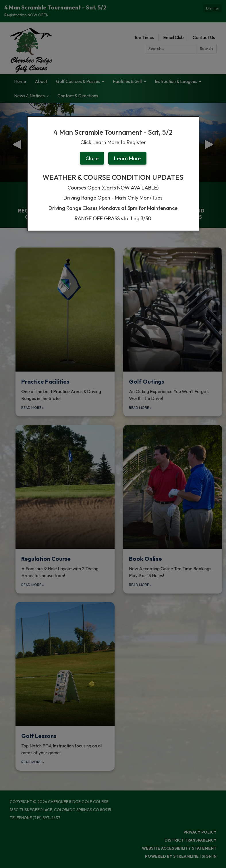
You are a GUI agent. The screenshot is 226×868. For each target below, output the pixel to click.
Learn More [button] (127, 158)
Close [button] (92, 158)
